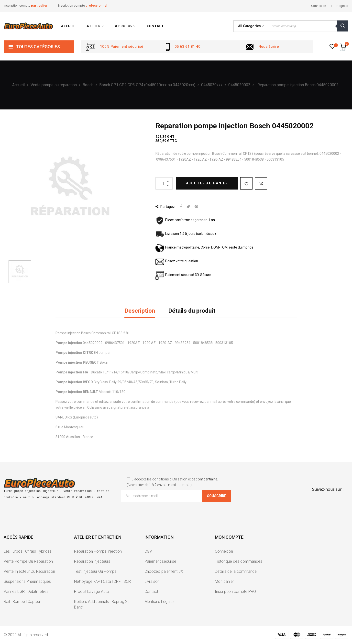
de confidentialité (204, 479)
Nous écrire (269, 47)
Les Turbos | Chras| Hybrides (28, 551)
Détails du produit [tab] (192, 311)
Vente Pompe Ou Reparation (28, 561)
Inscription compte (26, 6)
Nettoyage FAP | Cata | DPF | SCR (102, 581)
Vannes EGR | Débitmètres (26, 591)
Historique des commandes (239, 561)
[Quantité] (164, 183)
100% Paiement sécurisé (122, 47)
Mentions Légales (159, 602)
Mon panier (224, 581)
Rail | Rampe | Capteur (22, 602)
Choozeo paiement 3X (164, 571)
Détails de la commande (236, 571)
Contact (151, 591)
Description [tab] (140, 311)
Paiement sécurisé (160, 561)
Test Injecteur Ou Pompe (95, 571)
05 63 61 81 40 (187, 47)
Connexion (224, 551)
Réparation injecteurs (92, 561)
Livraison (152, 581)
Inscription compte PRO (235, 591)
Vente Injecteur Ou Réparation (29, 571)
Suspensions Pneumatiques (27, 581)
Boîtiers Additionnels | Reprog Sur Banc (102, 604)
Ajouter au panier (207, 183)
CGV (148, 551)
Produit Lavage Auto (92, 591)
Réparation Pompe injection (98, 551)
